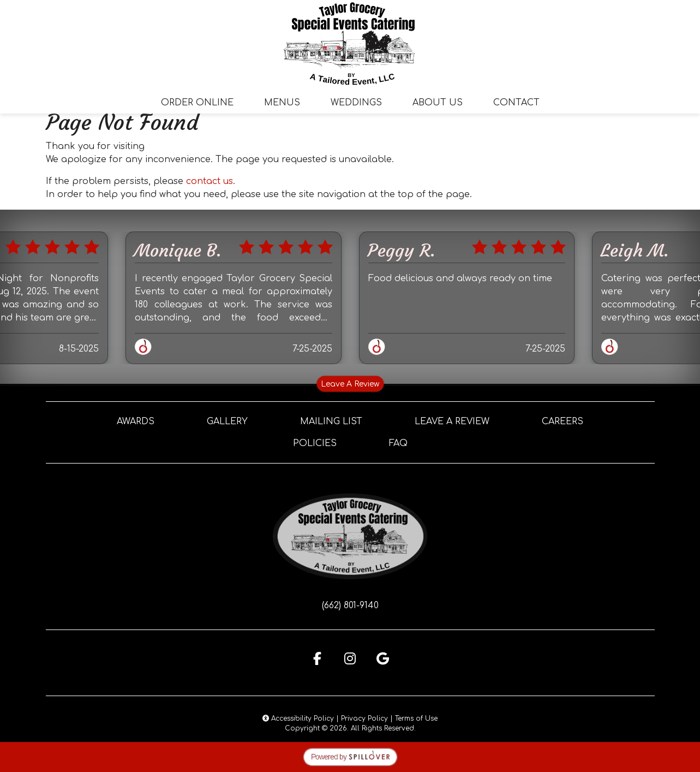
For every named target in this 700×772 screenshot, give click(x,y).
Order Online (197, 103)
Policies (315, 443)
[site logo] (350, 44)
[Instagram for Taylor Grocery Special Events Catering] (350, 658)
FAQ (398, 443)
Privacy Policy (364, 718)
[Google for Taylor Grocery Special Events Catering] (383, 658)
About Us (438, 103)
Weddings (356, 103)
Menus (282, 103)
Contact (516, 103)
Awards (136, 421)
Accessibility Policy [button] (298, 718)
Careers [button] (563, 421)
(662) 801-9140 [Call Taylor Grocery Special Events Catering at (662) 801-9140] (350, 605)
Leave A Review (350, 384)
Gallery (227, 421)
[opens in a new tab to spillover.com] (350, 757)
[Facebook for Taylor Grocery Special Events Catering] (318, 658)
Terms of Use (416, 718)
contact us (210, 181)
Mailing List (331, 421)
